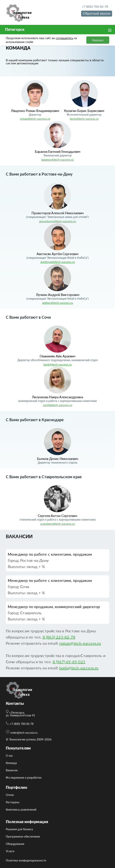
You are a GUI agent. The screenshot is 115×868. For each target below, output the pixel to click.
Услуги (10, 851)
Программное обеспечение (23, 837)
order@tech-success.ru (22, 732)
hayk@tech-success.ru (57, 364)
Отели (10, 795)
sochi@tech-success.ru (57, 405)
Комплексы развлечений (21, 810)
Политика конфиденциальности (26, 860)
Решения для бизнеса (19, 829)
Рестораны (13, 802)
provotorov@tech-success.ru (57, 221)
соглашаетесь (65, 38)
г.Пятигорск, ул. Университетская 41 (20, 713)
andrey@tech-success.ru (58, 303)
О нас (9, 756)
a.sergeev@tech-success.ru (57, 524)
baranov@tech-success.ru (58, 160)
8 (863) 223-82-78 (59, 637)
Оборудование (15, 844)
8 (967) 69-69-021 (69, 662)
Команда (11, 763)
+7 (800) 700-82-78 (95, 6)
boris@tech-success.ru (84, 119)
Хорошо (98, 40)
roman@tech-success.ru (35, 119)
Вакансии (12, 770)
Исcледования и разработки (24, 778)
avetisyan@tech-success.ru (58, 262)
